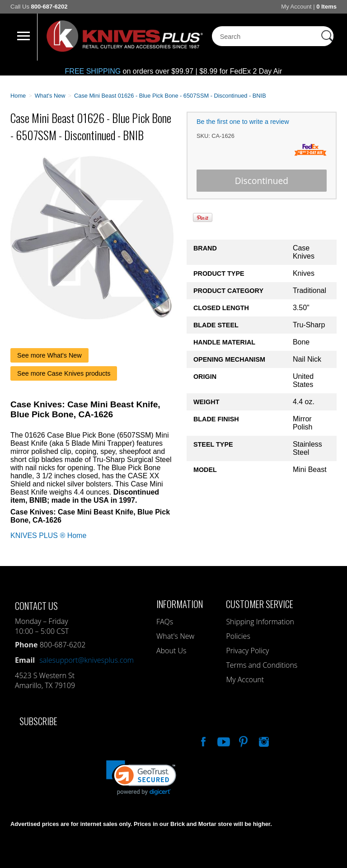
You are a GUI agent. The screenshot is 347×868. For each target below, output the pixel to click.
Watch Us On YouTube (223, 741)
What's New (175, 636)
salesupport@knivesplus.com (87, 660)
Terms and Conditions (262, 665)
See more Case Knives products (64, 373)
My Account (296, 7)
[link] (141, 778)
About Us (171, 651)
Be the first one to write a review (243, 122)
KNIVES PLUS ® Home (48, 535)
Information (180, 604)
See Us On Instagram (263, 741)
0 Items (326, 7)
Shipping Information (260, 622)
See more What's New (49, 355)
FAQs (165, 622)
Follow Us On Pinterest (243, 741)
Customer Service (260, 604)
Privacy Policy (247, 651)
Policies (238, 636)
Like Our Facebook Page (202, 741)
